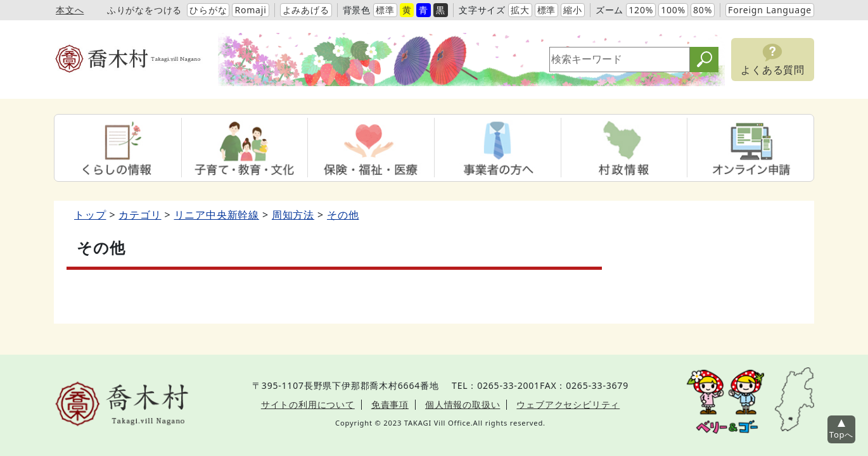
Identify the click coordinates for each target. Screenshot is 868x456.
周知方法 (293, 215)
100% (673, 10)
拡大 (520, 10)
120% (641, 10)
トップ (90, 215)
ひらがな (208, 10)
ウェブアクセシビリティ (568, 404)
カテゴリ (140, 215)
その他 (343, 215)
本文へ (70, 10)
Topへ (841, 434)
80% (703, 10)
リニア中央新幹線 (217, 215)
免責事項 (390, 404)
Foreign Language (770, 10)
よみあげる (306, 10)
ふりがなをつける (144, 10)
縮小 (573, 10)
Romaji (250, 10)
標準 (385, 10)
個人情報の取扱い (463, 404)
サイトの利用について (308, 404)
